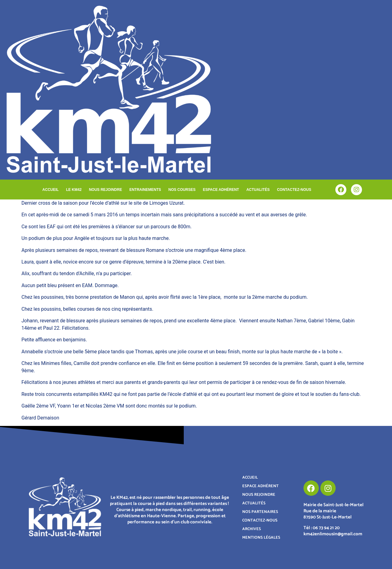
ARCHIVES (252, 529)
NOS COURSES (182, 190)
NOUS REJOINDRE (105, 190)
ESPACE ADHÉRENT (221, 190)
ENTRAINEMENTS (145, 190)
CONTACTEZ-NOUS (294, 190)
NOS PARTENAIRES (260, 512)
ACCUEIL (50, 190)
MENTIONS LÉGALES (261, 538)
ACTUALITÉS (258, 190)
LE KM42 (74, 190)
